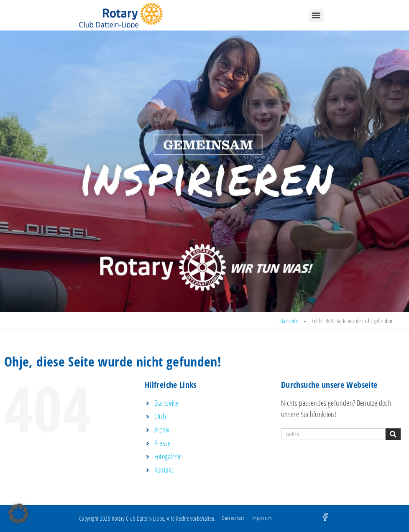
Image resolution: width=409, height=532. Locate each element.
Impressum (262, 518)
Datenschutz (233, 518)
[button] (18, 514)
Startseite (289, 321)
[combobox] (333, 434)
